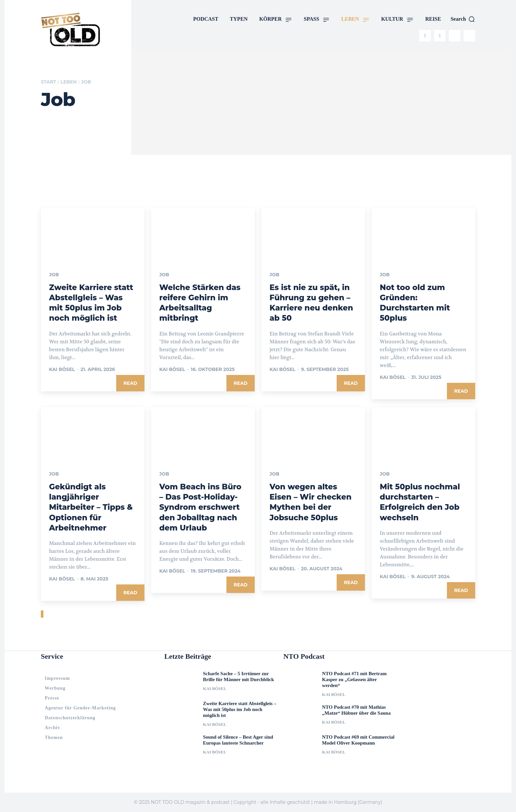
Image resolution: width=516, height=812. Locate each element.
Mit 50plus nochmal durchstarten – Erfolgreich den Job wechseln (421, 502)
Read (130, 383)
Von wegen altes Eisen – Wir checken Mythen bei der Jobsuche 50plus (312, 502)
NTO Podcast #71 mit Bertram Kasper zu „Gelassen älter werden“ (354, 679)
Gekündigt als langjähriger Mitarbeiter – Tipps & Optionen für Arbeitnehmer (92, 507)
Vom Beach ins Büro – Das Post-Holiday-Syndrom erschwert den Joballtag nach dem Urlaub (202, 507)
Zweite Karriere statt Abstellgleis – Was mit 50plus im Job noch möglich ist (240, 709)
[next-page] (43, 614)
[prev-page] (41, 614)
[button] (463, 19)
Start (48, 82)
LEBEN (69, 82)
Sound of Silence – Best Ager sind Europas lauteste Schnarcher (238, 740)
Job (54, 275)
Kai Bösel (62, 369)
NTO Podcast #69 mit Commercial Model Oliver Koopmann (358, 740)
